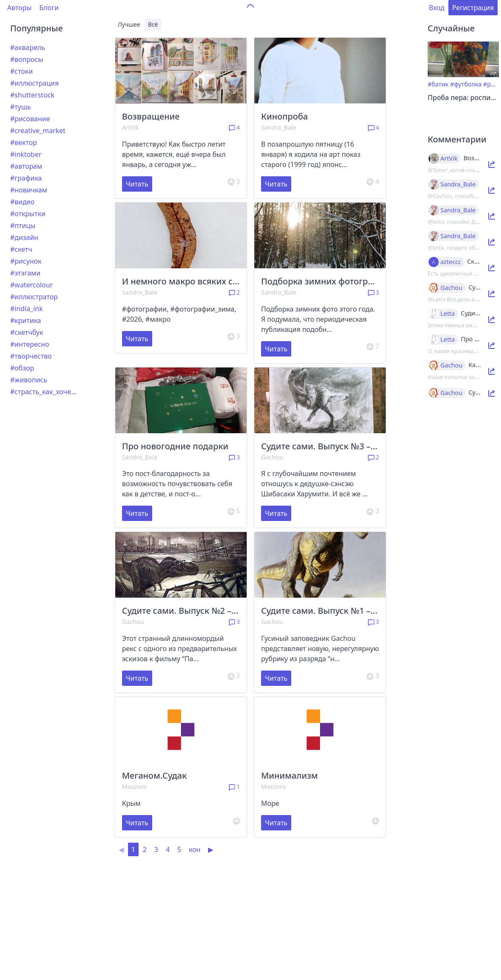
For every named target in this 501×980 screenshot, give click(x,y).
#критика (26, 320)
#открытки (28, 214)
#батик (438, 84)
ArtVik (131, 127)
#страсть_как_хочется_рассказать (65, 392)
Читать (137, 184)
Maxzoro (135, 787)
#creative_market (38, 131)
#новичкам (29, 190)
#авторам (26, 166)
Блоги (49, 8)
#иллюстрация (35, 83)
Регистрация (473, 8)
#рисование (30, 119)
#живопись (29, 380)
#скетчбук (27, 332)
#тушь (21, 107)
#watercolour (32, 285)
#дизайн (24, 237)
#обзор (22, 368)
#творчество (31, 356)
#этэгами (25, 273)
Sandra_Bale (279, 127)
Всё (153, 24)
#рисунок (26, 261)
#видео (22, 202)
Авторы (19, 8)
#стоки (21, 71)
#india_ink (26, 309)
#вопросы (27, 59)
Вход (437, 8)
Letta (448, 314)
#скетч (21, 249)
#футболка (466, 84)
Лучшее (129, 24)
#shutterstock (32, 95)
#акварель (28, 47)
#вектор (24, 142)
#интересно (30, 344)
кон (195, 849)
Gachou (272, 457)
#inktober (26, 154)
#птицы (23, 226)
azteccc (451, 262)
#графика (26, 178)
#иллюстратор (34, 297)
